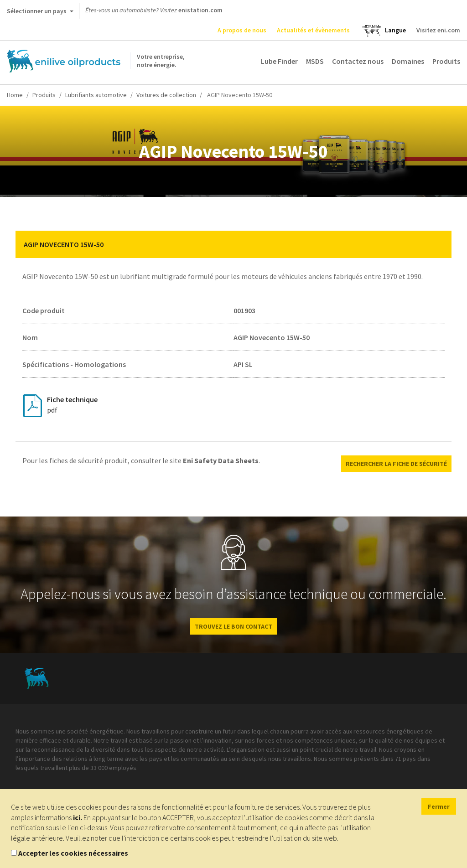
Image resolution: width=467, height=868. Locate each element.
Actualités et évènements (313, 30)
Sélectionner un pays (40, 13)
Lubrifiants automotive (96, 95)
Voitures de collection (166, 95)
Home (15, 95)
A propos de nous (242, 30)
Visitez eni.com (438, 30)
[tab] (233, 244)
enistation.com (200, 10)
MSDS (315, 61)
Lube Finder (279, 61)
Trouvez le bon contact (233, 626)
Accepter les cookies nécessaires (73, 853)
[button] (438, 244)
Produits (446, 61)
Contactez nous (358, 61)
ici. (78, 817)
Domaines (408, 61)
